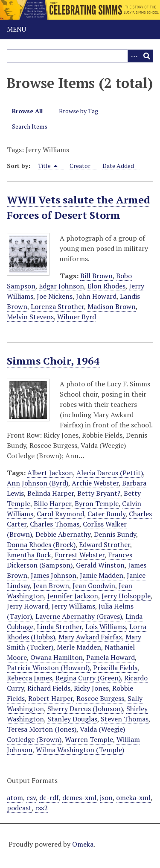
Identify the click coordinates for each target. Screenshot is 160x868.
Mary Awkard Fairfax (90, 637)
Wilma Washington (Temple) (80, 750)
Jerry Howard (28, 606)
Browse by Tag (79, 111)
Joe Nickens (55, 296)
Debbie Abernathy (63, 534)
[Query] (80, 56)
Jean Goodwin (94, 586)
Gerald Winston (100, 565)
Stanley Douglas (72, 719)
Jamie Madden (102, 575)
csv (31, 797)
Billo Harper (52, 503)
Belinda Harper (51, 493)
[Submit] (147, 56)
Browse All (27, 111)
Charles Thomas (55, 524)
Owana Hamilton (57, 657)
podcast (19, 808)
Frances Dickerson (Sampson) (70, 560)
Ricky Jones (91, 688)
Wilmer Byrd (77, 317)
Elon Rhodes (106, 286)
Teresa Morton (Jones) (42, 729)
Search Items (30, 126)
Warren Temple (89, 739)
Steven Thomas (125, 719)
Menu (16, 29)
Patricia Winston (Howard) (48, 668)
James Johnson (54, 575)
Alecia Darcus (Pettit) (110, 473)
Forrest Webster (80, 555)
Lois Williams (106, 627)
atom (15, 797)
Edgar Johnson (61, 286)
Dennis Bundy (115, 534)
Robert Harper (51, 698)
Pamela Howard (111, 657)
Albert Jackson (50, 473)
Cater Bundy (106, 514)
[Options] (134, 56)
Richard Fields (49, 688)
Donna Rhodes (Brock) (41, 544)
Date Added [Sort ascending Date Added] (118, 166)
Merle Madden (79, 647)
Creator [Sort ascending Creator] (80, 166)
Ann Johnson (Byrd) (38, 483)
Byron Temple (97, 503)
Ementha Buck (29, 555)
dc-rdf (49, 797)
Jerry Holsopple (126, 596)
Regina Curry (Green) (88, 678)
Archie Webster (95, 483)
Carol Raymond (60, 514)
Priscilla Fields (115, 668)
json (106, 797)
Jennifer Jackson (73, 596)
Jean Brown (51, 586)
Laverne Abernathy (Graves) (79, 616)
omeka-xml (133, 797)
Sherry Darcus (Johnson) (85, 709)
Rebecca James (29, 678)
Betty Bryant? (99, 493)
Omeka (83, 844)
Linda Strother (59, 627)
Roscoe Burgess (100, 698)
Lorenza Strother (57, 306)
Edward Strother (105, 544)
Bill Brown (96, 276)
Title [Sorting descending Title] (48, 166)
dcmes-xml (79, 797)
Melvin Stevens (30, 317)
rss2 (41, 808)
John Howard (96, 296)
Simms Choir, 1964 (53, 361)
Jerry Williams (73, 606)
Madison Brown (112, 306)
